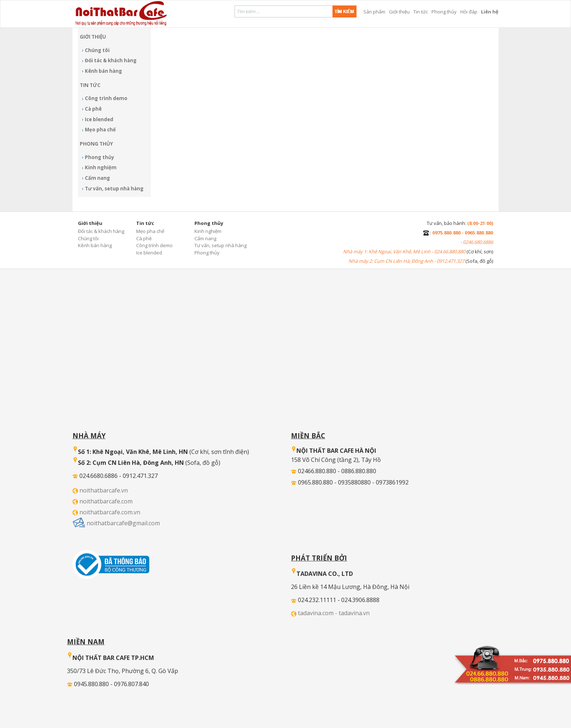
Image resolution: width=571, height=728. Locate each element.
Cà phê (93, 109)
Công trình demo (106, 98)
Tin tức (421, 12)
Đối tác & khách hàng (111, 60)
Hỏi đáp (469, 12)
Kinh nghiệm (101, 167)
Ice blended (99, 119)
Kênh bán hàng (103, 71)
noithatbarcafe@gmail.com (123, 523)
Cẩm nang (97, 178)
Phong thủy (444, 12)
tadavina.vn (354, 613)
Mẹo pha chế (100, 130)
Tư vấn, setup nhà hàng (114, 189)
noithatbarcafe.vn (104, 490)
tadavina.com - (318, 613)
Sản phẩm (374, 12)
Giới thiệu (399, 12)
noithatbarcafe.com (106, 501)
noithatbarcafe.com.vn (110, 512)
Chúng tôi (97, 50)
